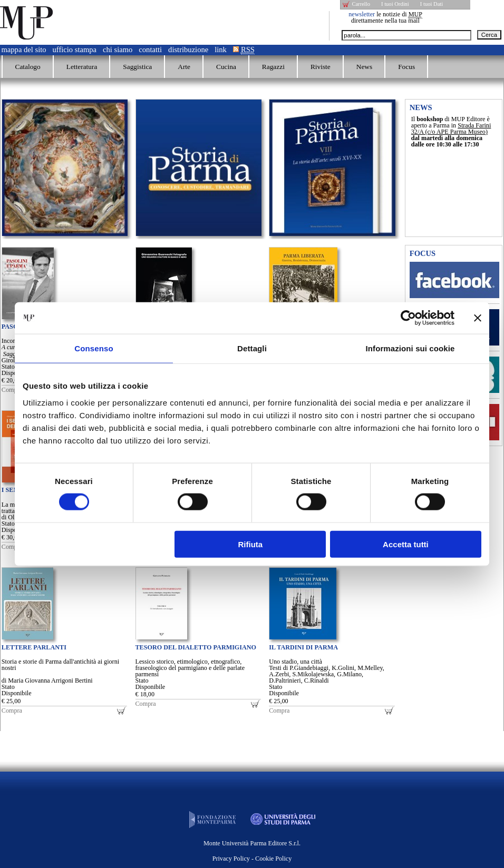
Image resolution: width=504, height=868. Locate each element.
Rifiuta (251, 544)
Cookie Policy (273, 859)
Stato (8, 367)
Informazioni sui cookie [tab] (410, 348)
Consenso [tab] (94, 348)
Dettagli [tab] (252, 348)
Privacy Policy (231, 859)
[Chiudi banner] (478, 318)
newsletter (362, 14)
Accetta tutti (406, 544)
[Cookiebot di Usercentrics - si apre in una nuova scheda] (408, 318)
